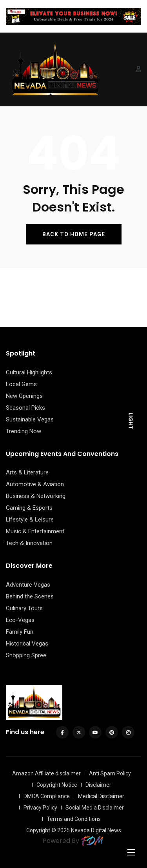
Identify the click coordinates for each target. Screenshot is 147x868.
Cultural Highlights (29, 372)
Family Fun (20, 632)
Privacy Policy (40, 808)
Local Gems (21, 384)
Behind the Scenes (30, 596)
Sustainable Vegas (30, 419)
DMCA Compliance (47, 796)
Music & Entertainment (35, 531)
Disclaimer (98, 785)
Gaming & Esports (29, 508)
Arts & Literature (27, 472)
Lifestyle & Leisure (30, 520)
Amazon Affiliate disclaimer (46, 773)
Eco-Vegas (20, 620)
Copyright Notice (57, 785)
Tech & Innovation (29, 543)
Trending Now (24, 431)
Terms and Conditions (74, 819)
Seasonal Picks (25, 408)
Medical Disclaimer (101, 796)
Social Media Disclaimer (95, 808)
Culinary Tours (24, 608)
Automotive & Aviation (35, 484)
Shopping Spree (26, 655)
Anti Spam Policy (110, 773)
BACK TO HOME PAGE (74, 234)
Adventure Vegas (28, 585)
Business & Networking (36, 496)
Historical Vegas (27, 644)
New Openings (24, 396)
